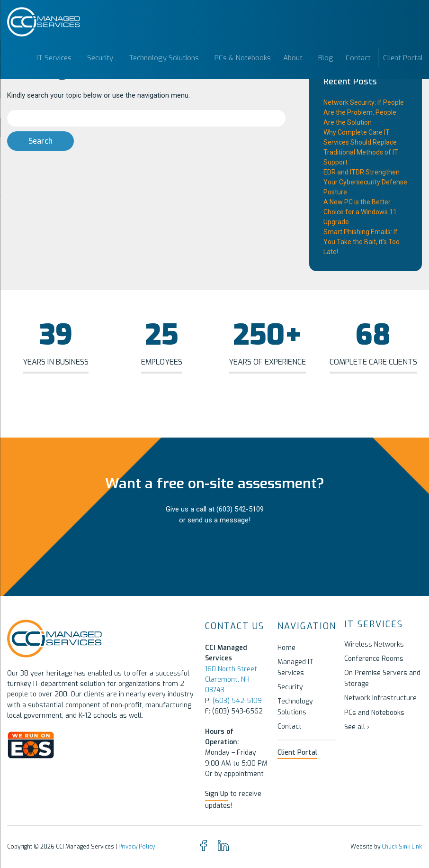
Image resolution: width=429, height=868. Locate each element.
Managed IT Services (295, 667)
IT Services (54, 58)
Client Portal (403, 58)
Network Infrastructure (380, 698)
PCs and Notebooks (374, 713)
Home (286, 648)
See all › (357, 727)
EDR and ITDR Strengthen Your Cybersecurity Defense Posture (365, 182)
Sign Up (217, 794)
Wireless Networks (374, 644)
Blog (326, 58)
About (293, 58)
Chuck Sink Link (402, 847)
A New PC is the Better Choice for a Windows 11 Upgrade (360, 212)
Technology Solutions (164, 58)
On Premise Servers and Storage (382, 678)
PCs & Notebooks (243, 58)
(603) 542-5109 (240, 509)
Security (100, 58)
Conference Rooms (374, 659)
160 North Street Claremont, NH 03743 (231, 680)
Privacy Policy (137, 847)
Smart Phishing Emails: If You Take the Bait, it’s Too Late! (362, 242)
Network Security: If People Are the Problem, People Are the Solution (364, 112)
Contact (358, 58)
